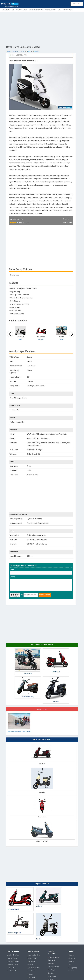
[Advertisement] (42, 28)
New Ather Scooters (54, 957)
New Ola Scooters (53, 967)
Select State (77, 4)
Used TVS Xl (11, 968)
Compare (66, 219)
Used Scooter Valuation (36, 10)
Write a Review (68, 223)
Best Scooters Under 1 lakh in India (19, 723)
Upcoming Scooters (34, 955)
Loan (60, 10)
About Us (71, 955)
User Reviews (21, 55)
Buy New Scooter (51, 10)
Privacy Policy (73, 968)
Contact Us (72, 958)
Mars (20, 340)
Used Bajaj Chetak (13, 965)
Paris (62, 340)
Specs (12, 55)
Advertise (71, 961)
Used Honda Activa (13, 955)
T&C (70, 965)
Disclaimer (72, 971)
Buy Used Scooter (21, 10)
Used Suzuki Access (13, 961)
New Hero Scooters (34, 968)
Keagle (41, 340)
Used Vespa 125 (12, 971)
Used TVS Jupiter (12, 958)
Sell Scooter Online (8, 10)
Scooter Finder (68, 10)
